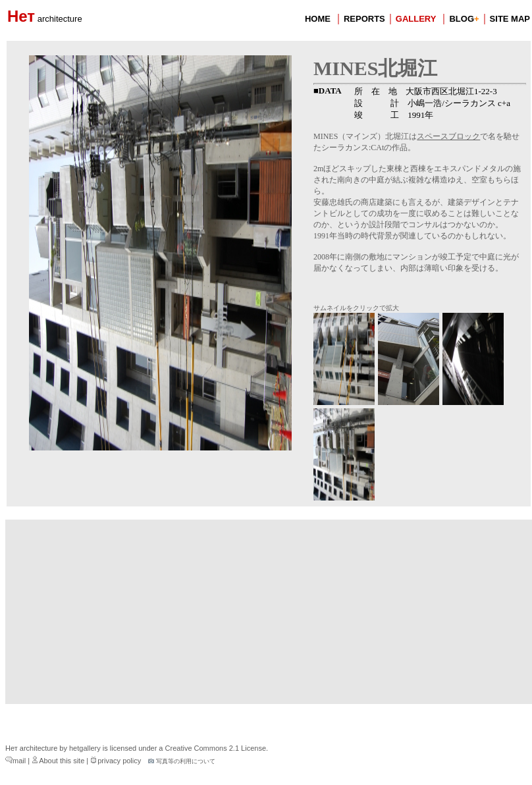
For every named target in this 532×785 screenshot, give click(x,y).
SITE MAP (510, 19)
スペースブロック (448, 136)
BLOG (464, 19)
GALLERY (416, 19)
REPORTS (364, 19)
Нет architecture (31, 748)
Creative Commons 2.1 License (216, 748)
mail (15, 761)
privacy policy (116, 761)
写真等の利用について (182, 761)
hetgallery (85, 748)
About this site (58, 761)
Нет (45, 16)
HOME (318, 19)
